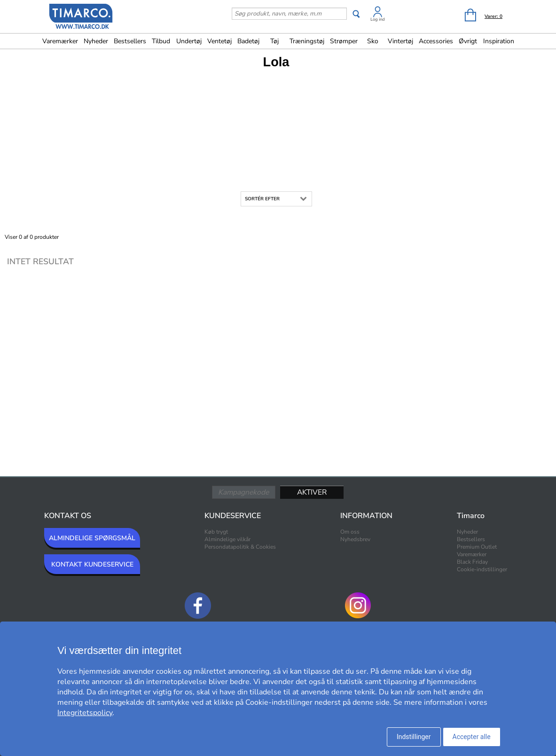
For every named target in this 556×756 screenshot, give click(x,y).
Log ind (378, 19)
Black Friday (472, 562)
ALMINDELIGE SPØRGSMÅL (92, 538)
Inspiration (499, 41)
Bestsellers (130, 41)
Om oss (350, 532)
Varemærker (60, 41)
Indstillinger (414, 737)
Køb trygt (216, 532)
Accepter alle (472, 737)
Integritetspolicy (85, 713)
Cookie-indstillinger (482, 569)
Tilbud (161, 41)
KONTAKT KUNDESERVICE (92, 564)
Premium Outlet (477, 547)
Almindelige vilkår (227, 539)
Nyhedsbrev (355, 539)
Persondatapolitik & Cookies (240, 547)
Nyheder (96, 41)
